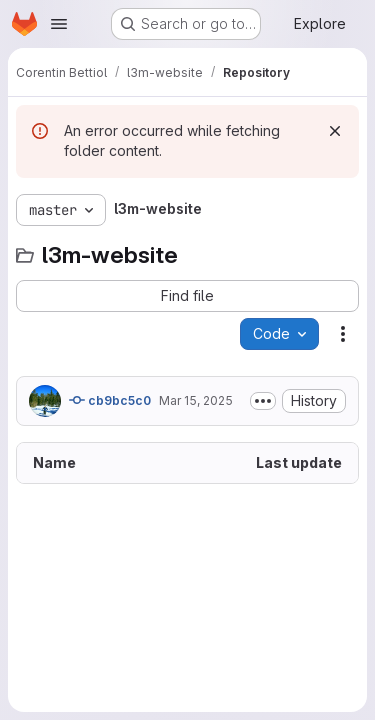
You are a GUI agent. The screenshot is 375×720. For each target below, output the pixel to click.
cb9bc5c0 (110, 400)
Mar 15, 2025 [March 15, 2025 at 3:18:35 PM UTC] (196, 400)
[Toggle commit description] (263, 401)
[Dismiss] (335, 131)
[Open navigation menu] (59, 24)
